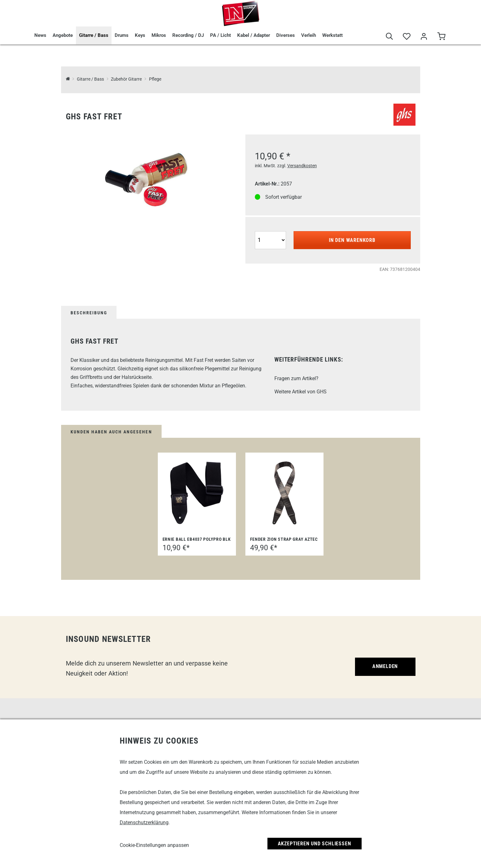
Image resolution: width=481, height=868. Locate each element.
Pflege (155, 79)
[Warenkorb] (441, 37)
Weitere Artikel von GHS (301, 392)
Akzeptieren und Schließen (315, 844)
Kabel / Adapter (254, 35)
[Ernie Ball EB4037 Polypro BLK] (197, 493)
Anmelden (385, 666)
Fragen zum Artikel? (296, 378)
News (40, 35)
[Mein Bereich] (424, 37)
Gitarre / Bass (94, 35)
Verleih (309, 35)
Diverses (286, 35)
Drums (122, 35)
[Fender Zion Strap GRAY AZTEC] (284, 493)
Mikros (159, 35)
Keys (140, 35)
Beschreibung (89, 313)
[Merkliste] (407, 37)
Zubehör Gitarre (126, 79)
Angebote (63, 35)
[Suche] (389, 37)
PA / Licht (220, 35)
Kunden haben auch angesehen (111, 432)
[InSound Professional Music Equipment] (68, 79)
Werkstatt (332, 35)
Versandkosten (302, 166)
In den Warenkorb (352, 240)
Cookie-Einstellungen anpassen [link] (154, 845)
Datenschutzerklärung (144, 822)
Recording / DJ (188, 35)
